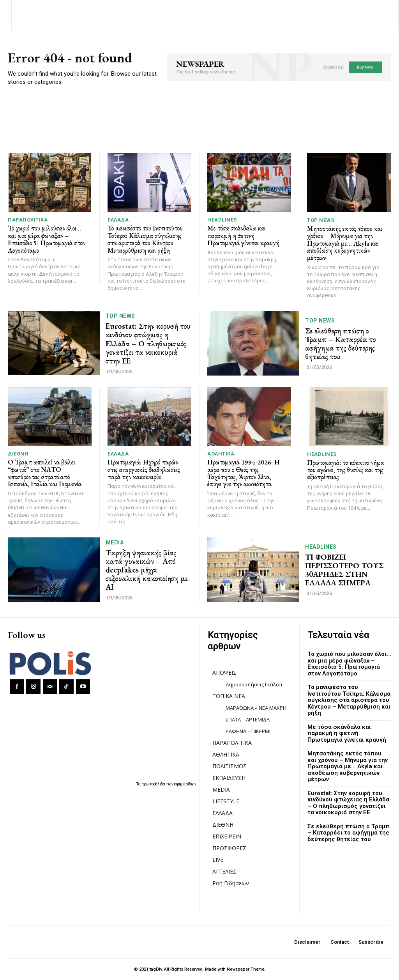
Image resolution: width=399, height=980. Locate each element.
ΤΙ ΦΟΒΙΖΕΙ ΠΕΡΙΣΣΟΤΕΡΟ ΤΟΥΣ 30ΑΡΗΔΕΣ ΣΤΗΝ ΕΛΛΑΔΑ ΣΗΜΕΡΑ (344, 570)
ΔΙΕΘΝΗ (18, 454)
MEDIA (115, 542)
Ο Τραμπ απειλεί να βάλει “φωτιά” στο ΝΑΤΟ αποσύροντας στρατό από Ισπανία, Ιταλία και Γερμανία (45, 473)
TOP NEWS (320, 220)
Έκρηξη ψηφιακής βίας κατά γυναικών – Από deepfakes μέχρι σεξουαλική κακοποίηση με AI (147, 570)
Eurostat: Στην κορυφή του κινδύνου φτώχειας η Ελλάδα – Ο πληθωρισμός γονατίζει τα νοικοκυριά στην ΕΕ (148, 343)
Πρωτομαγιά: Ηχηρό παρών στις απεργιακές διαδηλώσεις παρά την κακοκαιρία (144, 469)
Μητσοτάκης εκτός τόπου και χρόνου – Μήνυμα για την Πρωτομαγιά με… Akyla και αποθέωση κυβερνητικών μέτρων (345, 243)
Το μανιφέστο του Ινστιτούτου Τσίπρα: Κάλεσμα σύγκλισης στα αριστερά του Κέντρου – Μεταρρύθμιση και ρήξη (145, 239)
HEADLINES (222, 220)
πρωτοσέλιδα (154, 784)
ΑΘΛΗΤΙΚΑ (221, 454)
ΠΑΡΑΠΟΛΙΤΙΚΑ (28, 220)
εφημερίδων (185, 784)
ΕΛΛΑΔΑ (118, 220)
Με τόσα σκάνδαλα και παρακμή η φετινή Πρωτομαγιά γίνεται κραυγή (243, 236)
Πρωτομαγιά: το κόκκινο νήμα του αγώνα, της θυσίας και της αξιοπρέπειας (345, 470)
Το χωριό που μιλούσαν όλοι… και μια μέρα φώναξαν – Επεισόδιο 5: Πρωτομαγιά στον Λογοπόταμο (47, 239)
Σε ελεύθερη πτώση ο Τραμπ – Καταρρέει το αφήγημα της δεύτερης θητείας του (340, 344)
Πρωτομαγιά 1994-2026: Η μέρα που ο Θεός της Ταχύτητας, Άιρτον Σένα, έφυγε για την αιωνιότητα (244, 473)
